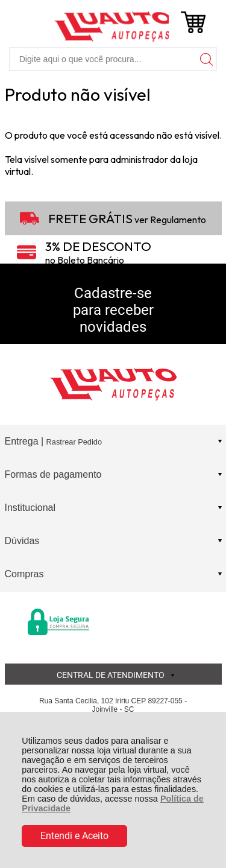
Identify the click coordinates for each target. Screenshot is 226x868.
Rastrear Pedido (74, 442)
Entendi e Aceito (74, 836)
